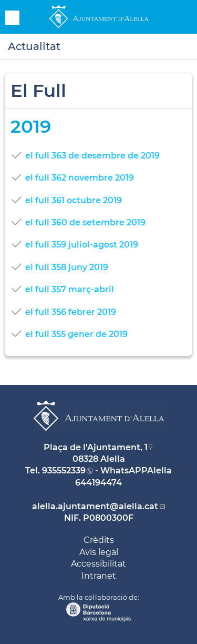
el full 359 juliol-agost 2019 (82, 245)
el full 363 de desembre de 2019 (92, 156)
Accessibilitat (98, 564)
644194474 (98, 483)
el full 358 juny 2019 (67, 267)
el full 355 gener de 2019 (76, 334)
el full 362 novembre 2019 (80, 178)
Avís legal (99, 552)
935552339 (64, 470)
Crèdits (99, 540)
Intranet (99, 576)
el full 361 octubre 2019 (74, 200)
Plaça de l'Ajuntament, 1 (96, 447)
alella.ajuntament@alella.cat (95, 506)
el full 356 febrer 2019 (71, 312)
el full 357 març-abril (70, 289)
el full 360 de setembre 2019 (85, 222)
